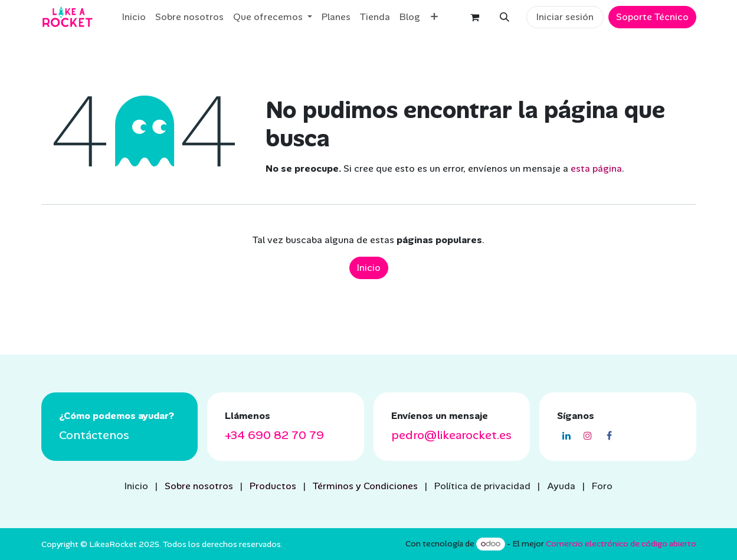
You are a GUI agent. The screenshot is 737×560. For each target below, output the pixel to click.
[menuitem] (134, 17)
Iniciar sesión (565, 17)
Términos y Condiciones (365, 486)
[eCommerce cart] (475, 17)
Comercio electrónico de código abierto (621, 543)
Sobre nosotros (199, 486)
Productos (273, 486)
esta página (596, 168)
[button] (505, 17)
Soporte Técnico (652, 17)
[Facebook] (609, 435)
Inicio (369, 268)
